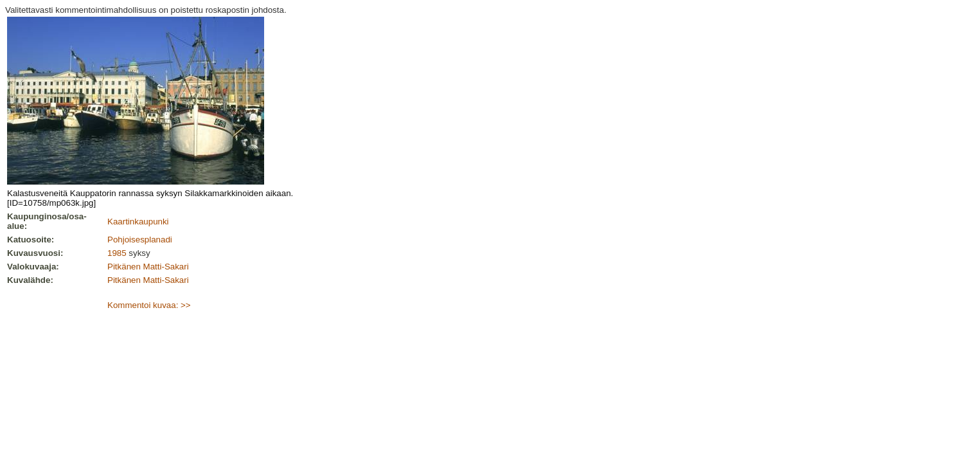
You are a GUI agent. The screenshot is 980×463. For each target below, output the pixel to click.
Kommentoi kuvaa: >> (149, 305)
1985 (117, 253)
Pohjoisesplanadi (140, 240)
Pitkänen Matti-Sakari (148, 267)
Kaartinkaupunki (138, 222)
